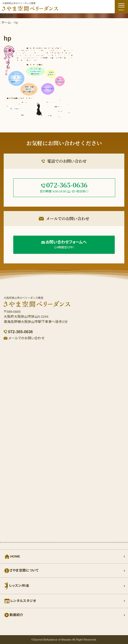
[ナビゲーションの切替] (121, 7)
